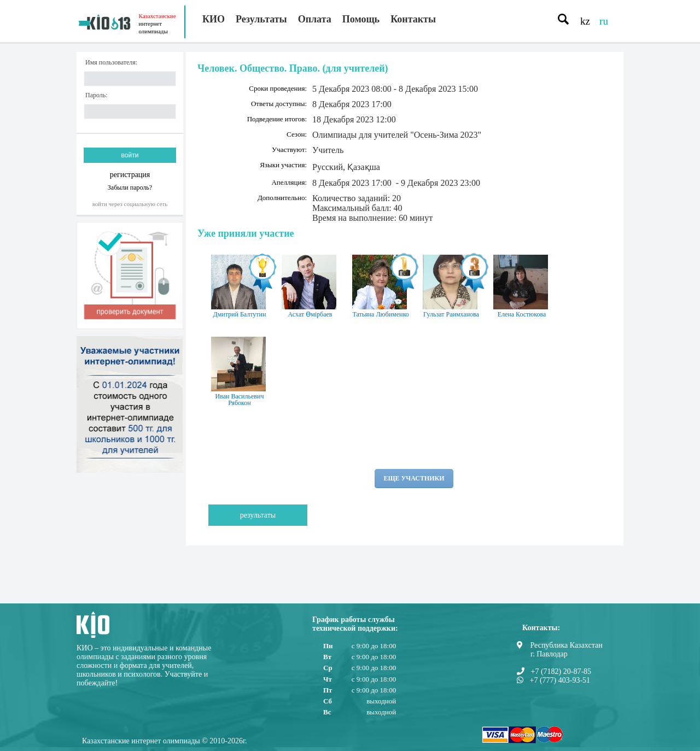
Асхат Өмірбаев (310, 286)
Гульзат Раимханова (451, 286)
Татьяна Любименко (381, 286)
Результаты (261, 19)
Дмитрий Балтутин (240, 286)
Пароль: (97, 95)
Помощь (361, 19)
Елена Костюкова (522, 286)
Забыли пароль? (130, 187)
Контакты (413, 19)
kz (585, 21)
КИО (214, 19)
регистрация (130, 175)
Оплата (315, 19)
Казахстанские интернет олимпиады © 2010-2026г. (165, 741)
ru (604, 21)
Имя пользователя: (111, 63)
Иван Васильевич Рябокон (240, 372)
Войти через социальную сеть (130, 204)
